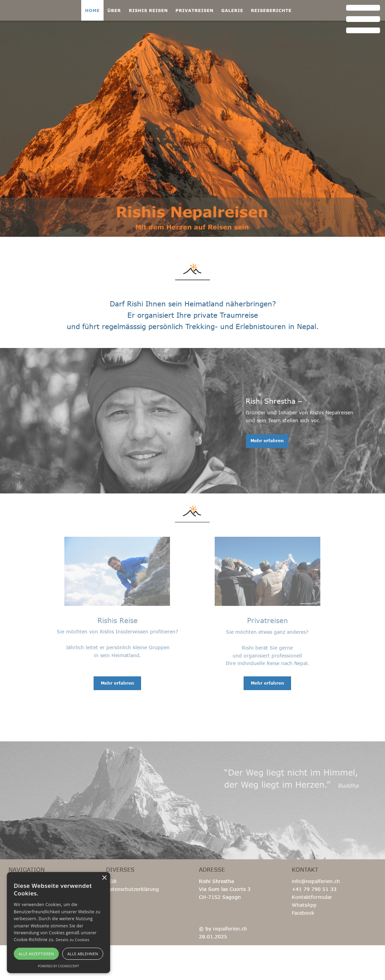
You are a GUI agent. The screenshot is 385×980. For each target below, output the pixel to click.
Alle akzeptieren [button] (36, 954)
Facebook (303, 913)
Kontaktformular (312, 897)
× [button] (104, 878)
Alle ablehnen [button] (83, 954)
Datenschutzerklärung (132, 889)
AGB (111, 881)
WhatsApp (304, 905)
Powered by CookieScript (58, 966)
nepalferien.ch (230, 929)
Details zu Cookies (73, 940)
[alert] (58, 923)
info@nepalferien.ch (316, 881)
